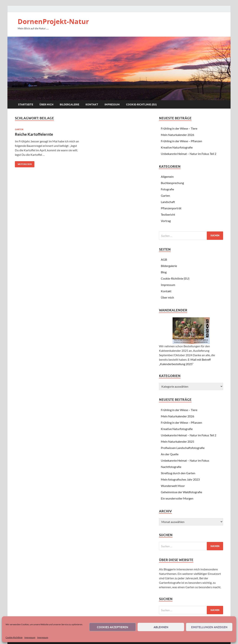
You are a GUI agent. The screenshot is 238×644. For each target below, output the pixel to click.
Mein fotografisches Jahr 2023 (180, 479)
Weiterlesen (23, 163)
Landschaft (168, 202)
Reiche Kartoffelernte (34, 134)
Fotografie (167, 189)
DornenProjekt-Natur (53, 21)
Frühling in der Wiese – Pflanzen (181, 141)
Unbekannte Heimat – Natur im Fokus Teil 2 (189, 154)
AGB (164, 259)
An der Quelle (170, 454)
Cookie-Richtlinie (14, 637)
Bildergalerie (69, 104)
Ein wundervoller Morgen (177, 498)
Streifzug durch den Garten (178, 473)
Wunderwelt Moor (173, 486)
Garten (19, 129)
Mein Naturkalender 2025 (177, 441)
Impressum (30, 637)
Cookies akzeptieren (112, 627)
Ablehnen (161, 627)
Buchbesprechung (172, 183)
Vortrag (166, 221)
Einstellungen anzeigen (209, 627)
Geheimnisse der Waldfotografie (181, 492)
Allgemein (167, 177)
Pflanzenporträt (171, 208)
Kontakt (92, 104)
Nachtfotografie (171, 467)
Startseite (26, 104)
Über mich (46, 104)
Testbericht (168, 214)
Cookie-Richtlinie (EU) (141, 104)
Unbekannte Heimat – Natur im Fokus (185, 460)
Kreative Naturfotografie (177, 147)
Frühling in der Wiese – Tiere (179, 128)
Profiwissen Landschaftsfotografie (183, 448)
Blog (164, 272)
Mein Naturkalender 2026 (177, 135)
